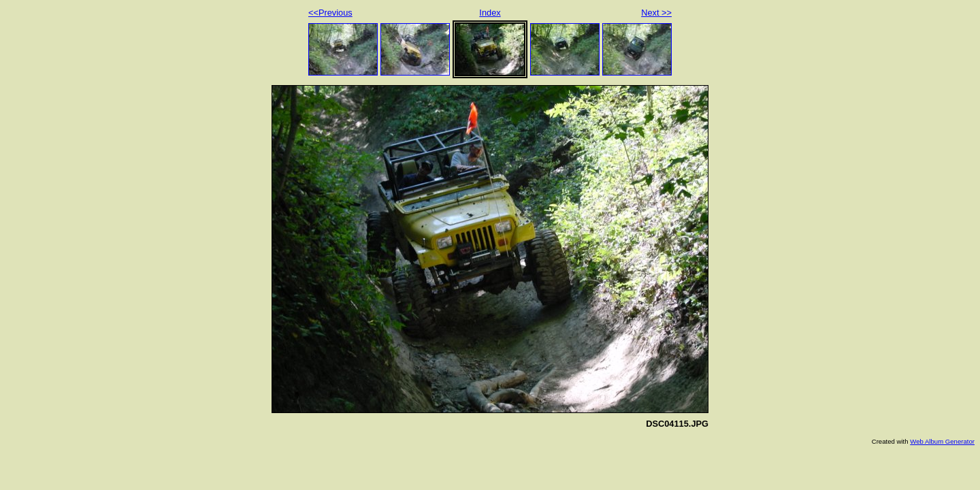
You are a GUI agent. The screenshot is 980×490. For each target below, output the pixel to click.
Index (490, 13)
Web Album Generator (942, 441)
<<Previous (330, 13)
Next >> (656, 13)
